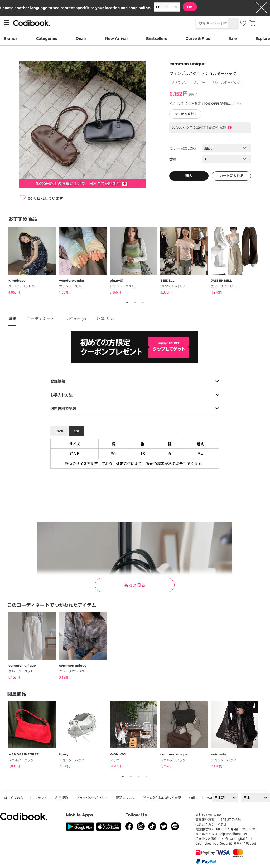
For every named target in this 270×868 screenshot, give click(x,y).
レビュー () (75, 319)
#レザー (200, 83)
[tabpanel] (34, 262)
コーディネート (41, 319)
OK (190, 7)
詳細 (12, 319)
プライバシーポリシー (92, 798)
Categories (47, 38)
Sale (233, 38)
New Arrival (116, 38)
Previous (4, 262)
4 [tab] (147, 776)
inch (60, 431)
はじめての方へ (15, 798)
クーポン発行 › (185, 114)
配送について (126, 798)
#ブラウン (180, 83)
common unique (187, 64)
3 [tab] (143, 303)
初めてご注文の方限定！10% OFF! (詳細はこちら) (205, 103)
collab (194, 798)
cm (76, 431)
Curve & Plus (198, 38)
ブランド (41, 798)
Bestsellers (156, 38)
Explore (263, 38)
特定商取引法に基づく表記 (162, 798)
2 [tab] (135, 303)
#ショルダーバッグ (226, 83)
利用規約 (62, 798)
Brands (11, 38)
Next (266, 262)
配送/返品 (105, 319)
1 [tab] (127, 303)
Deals (81, 38)
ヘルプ (211, 798)
